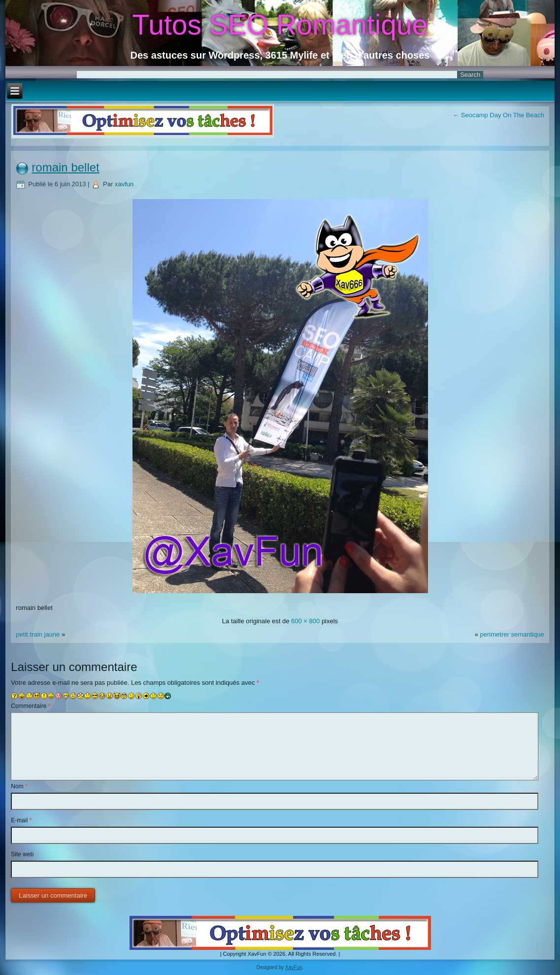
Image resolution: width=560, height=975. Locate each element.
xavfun (124, 184)
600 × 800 (305, 621)
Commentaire (31, 706)
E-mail (21, 820)
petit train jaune (38, 634)
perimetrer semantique (512, 634)
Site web (22, 854)
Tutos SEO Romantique (280, 25)
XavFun (294, 967)
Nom (19, 786)
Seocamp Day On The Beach (498, 115)
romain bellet (65, 167)
